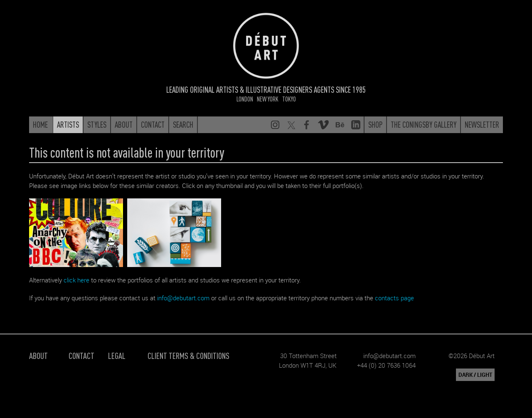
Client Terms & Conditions (188, 355)
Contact (81, 355)
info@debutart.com (183, 298)
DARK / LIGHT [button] (475, 375)
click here (76, 280)
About (38, 355)
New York (268, 99)
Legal (117, 355)
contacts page (394, 298)
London (245, 99)
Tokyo (289, 99)
